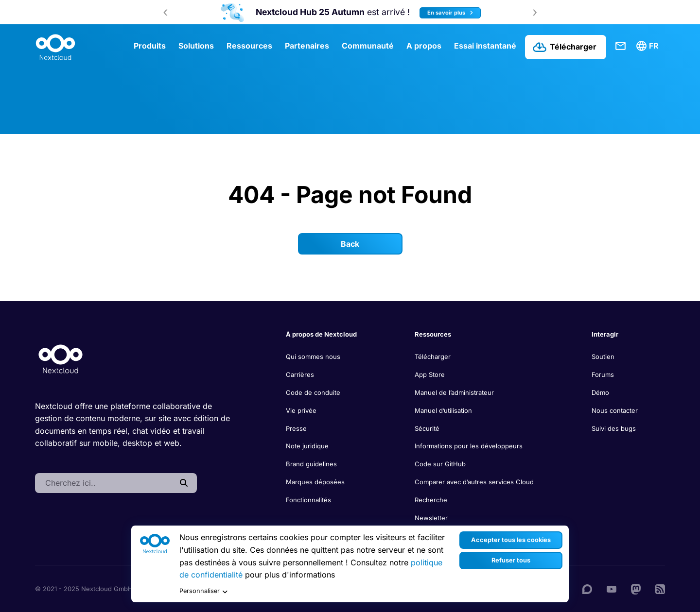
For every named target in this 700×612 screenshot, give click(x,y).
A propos (424, 46)
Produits (150, 46)
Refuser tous (511, 560)
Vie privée (301, 410)
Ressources (249, 46)
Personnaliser (203, 591)
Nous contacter (615, 410)
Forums (603, 374)
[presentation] (165, 12)
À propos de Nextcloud (321, 334)
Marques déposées (315, 482)
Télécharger (433, 357)
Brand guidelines (311, 464)
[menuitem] (649, 46)
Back (350, 244)
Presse (296, 428)
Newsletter (431, 518)
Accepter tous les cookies (511, 540)
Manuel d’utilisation (443, 410)
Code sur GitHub (440, 464)
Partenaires (307, 46)
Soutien (603, 357)
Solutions (196, 46)
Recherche (431, 500)
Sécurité (427, 428)
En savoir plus (450, 13)
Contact (621, 46)
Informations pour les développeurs (469, 446)
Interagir (605, 334)
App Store (430, 374)
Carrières (300, 374)
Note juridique (307, 446)
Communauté (368, 46)
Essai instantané (485, 46)
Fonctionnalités (308, 500)
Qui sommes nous (313, 357)
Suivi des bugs (614, 428)
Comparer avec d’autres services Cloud (474, 482)
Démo (600, 392)
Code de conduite (313, 392)
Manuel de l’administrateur (454, 392)
